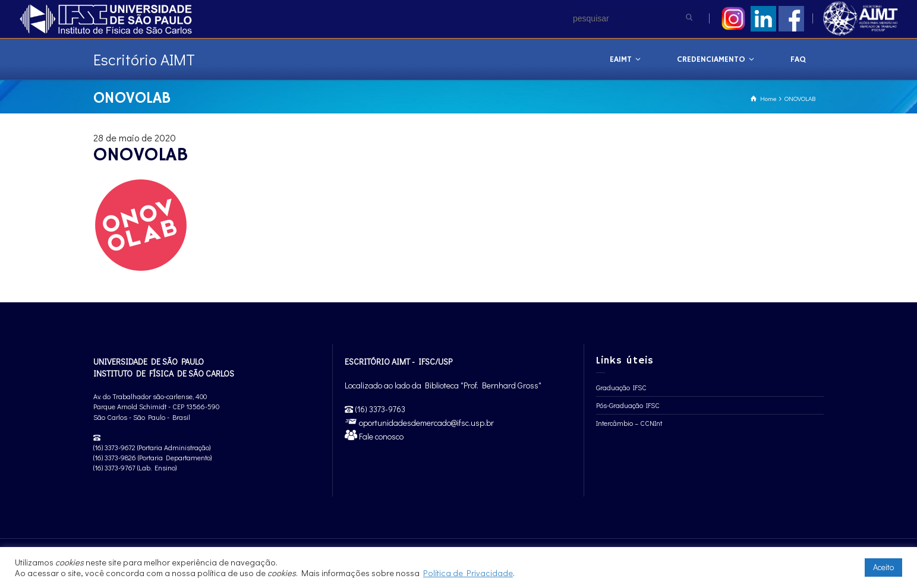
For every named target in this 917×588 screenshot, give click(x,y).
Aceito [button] (883, 567)
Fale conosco (380, 436)
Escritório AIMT (144, 59)
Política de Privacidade (468, 573)
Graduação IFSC (621, 387)
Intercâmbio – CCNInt (629, 423)
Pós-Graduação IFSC (628, 405)
